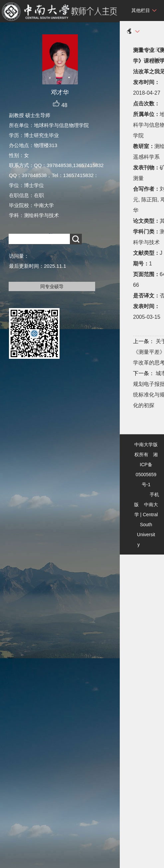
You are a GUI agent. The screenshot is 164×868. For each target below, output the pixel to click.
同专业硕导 (52, 286)
